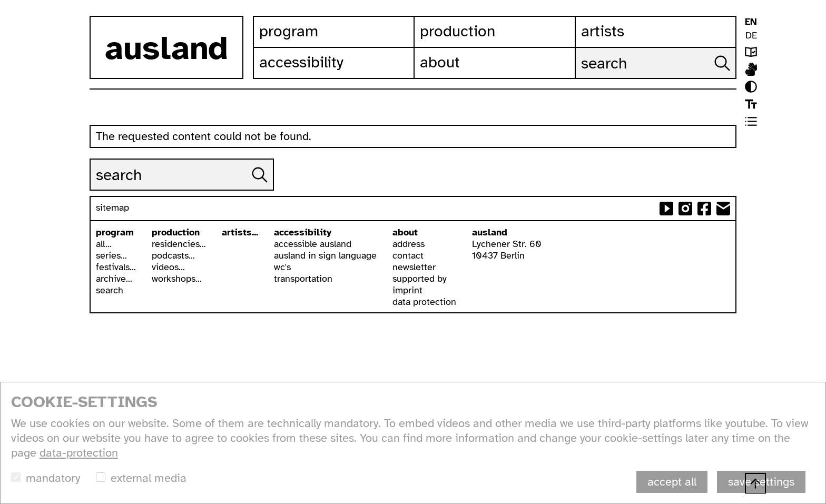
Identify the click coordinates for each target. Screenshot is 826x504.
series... (111, 255)
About (440, 62)
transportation (303, 279)
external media (149, 478)
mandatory (53, 478)
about (405, 232)
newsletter (414, 267)
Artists (603, 31)
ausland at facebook (704, 209)
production (176, 232)
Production (458, 31)
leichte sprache (751, 52)
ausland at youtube (666, 209)
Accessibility (301, 62)
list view (751, 121)
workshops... (177, 279)
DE (751, 35)
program (115, 232)
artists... (240, 232)
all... (104, 244)
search (110, 290)
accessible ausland (313, 244)
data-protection (79, 453)
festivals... (116, 267)
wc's (282, 267)
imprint (407, 290)
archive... (114, 279)
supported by (420, 279)
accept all (672, 482)
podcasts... (173, 255)
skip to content (0, 0)
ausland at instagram (685, 209)
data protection (424, 302)
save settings (761, 482)
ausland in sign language (325, 255)
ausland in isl (751, 69)
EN (751, 22)
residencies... (179, 244)
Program (289, 31)
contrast (751, 87)
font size (751, 104)
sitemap (112, 207)
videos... (168, 267)
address (409, 244)
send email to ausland (723, 209)
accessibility (303, 232)
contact (408, 255)
